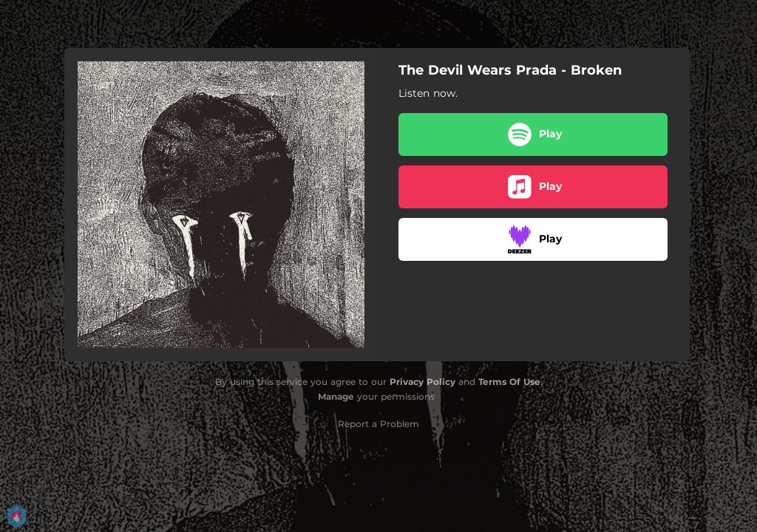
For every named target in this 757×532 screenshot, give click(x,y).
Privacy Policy (422, 382)
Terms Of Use (509, 382)
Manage (336, 396)
